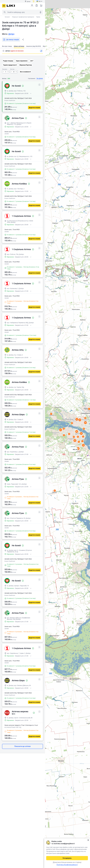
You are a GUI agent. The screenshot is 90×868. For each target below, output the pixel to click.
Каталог (7, 17)
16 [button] (78, 448)
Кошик (41, 6)
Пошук (5, 12)
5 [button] (64, 429)
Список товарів (37, 5)
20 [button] (77, 431)
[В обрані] (39, 85)
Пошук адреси (3, 51)
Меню (4, 6)
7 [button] (83, 437)
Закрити (88, 840)
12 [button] (77, 419)
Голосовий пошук (40, 12)
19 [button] (83, 445)
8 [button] (72, 423)
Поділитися (23, 40)
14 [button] (80, 420)
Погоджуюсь (67, 858)
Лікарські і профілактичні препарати (23, 17)
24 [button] (81, 433)
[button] (77, 461)
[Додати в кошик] (34, 108)
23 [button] (60, 430)
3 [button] (55, 491)
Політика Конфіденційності (67, 865)
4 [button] (69, 434)
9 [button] (84, 429)
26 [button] (85, 423)
